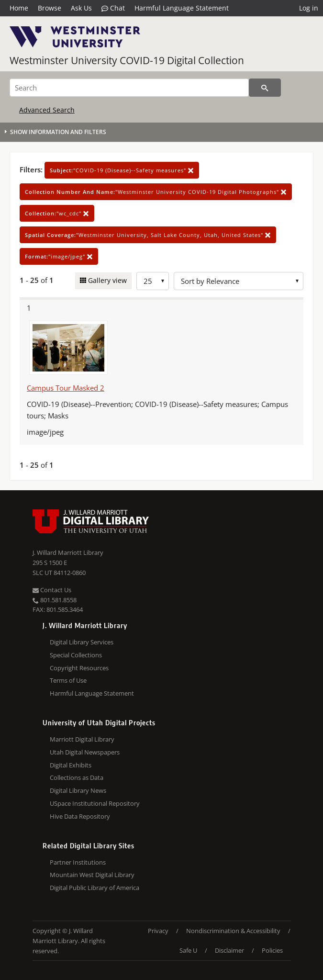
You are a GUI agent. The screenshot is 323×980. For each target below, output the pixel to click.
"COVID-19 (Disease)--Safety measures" (122, 170)
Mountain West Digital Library (92, 875)
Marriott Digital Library (82, 739)
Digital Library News (78, 790)
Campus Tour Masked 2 (66, 388)
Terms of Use (68, 680)
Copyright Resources (79, 668)
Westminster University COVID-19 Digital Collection (127, 60)
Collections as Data (77, 777)
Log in (309, 8)
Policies (272, 950)
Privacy (158, 931)
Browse (50, 8)
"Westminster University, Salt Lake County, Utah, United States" (148, 235)
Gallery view (106, 280)
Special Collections (76, 655)
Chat (113, 8)
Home (19, 8)
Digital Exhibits (71, 765)
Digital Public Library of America (95, 888)
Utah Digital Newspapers (85, 752)
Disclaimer (229, 950)
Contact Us (52, 590)
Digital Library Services (82, 642)
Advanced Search (47, 110)
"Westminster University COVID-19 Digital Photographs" (156, 192)
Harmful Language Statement (182, 8)
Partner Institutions (78, 862)
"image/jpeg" (59, 256)
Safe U (188, 950)
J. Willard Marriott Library (68, 552)
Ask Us (81, 8)
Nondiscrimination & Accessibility (233, 931)
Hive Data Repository (80, 816)
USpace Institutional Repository (95, 803)
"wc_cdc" (57, 213)
